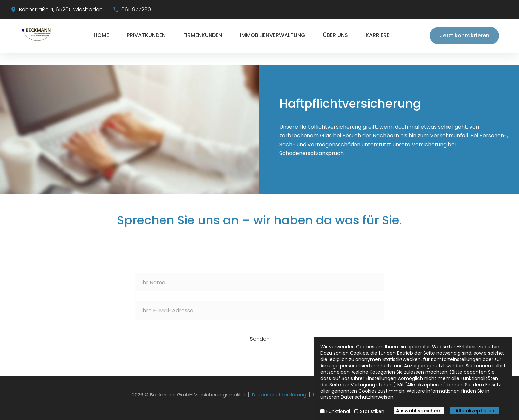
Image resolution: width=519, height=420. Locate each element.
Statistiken (372, 411)
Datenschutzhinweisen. (367, 397)
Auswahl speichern (419, 411)
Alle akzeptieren (475, 411)
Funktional (338, 411)
